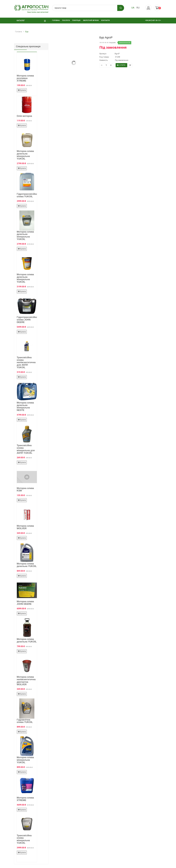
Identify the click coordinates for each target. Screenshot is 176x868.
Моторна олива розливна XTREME (25, 78)
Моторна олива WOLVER (25, 527)
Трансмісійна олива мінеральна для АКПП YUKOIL (26, 449)
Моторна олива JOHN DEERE (25, 603)
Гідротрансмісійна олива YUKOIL (27, 195)
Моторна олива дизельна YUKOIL (27, 565)
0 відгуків (112, 43)
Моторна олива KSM (25, 489)
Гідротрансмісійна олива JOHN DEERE (27, 320)
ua (133, 8)
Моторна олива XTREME (25, 799)
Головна (19, 32)
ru (138, 8)
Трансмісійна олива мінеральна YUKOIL (24, 839)
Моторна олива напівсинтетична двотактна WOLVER (26, 681)
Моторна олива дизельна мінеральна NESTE (25, 406)
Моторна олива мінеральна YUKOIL (25, 760)
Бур (27, 32)
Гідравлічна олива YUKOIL (25, 721)
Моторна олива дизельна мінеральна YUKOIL (25, 155)
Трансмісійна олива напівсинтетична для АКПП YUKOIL (26, 362)
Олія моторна (24, 116)
